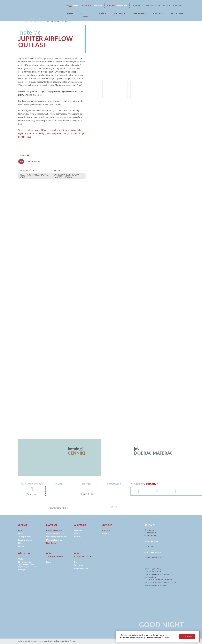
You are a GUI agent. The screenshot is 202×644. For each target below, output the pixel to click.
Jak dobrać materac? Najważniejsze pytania (27, 566)
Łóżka (102, 13)
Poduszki (78, 537)
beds (72, 5)
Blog (20, 530)
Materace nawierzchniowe (57, 537)
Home (70, 13)
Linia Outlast (51, 543)
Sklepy (21, 543)
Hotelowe (117, 5)
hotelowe (177, 13)
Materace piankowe (33, 21)
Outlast (158, 13)
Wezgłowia (79, 565)
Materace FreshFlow (54, 540)
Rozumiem (187, 636)
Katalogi (138, 5)
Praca (167, 5)
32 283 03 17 (150, 547)
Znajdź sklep (153, 5)
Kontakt (178, 5)
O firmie (85, 15)
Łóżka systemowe (81, 568)
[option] (143, 53)
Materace (120, 13)
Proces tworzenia (25, 540)
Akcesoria (139, 13)
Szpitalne (92, 5)
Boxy (76, 562)
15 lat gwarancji (25, 537)
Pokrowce (78, 530)
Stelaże (77, 534)
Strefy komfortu (25, 562)
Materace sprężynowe (55, 534)
